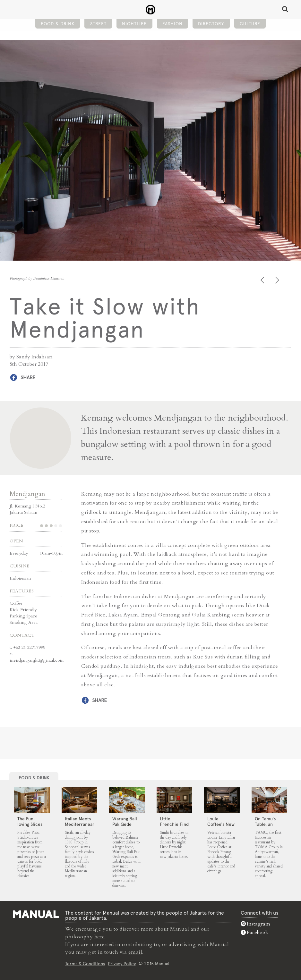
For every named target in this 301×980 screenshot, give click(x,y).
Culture (250, 24)
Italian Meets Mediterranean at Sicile (80, 824)
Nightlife (134, 24)
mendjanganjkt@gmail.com (37, 660)
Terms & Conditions (85, 963)
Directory (211, 24)
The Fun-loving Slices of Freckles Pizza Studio (30, 827)
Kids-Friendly (23, 609)
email (135, 952)
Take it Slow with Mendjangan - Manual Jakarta (151, 10)
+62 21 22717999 (29, 647)
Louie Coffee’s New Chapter (221, 824)
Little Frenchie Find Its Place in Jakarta (174, 827)
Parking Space (23, 616)
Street (98, 24)
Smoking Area (24, 622)
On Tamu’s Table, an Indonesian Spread (266, 827)
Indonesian (20, 578)
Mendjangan (27, 494)
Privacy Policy (122, 963)
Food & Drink (58, 24)
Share (28, 377)
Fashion (172, 24)
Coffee (16, 603)
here (100, 936)
